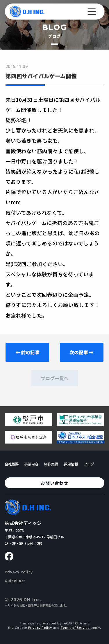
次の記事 (82, 352)
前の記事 (27, 352)
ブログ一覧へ (55, 378)
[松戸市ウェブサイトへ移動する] (28, 424)
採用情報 (71, 464)
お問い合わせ (54, 483)
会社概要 (12, 464)
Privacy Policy (19, 572)
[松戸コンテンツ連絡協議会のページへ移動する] (81, 424)
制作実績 (51, 464)
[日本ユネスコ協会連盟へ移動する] (81, 441)
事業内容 (31, 464)
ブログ (89, 464)
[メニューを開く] (92, 12)
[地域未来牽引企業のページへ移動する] (28, 441)
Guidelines (15, 581)
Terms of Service (76, 627)
